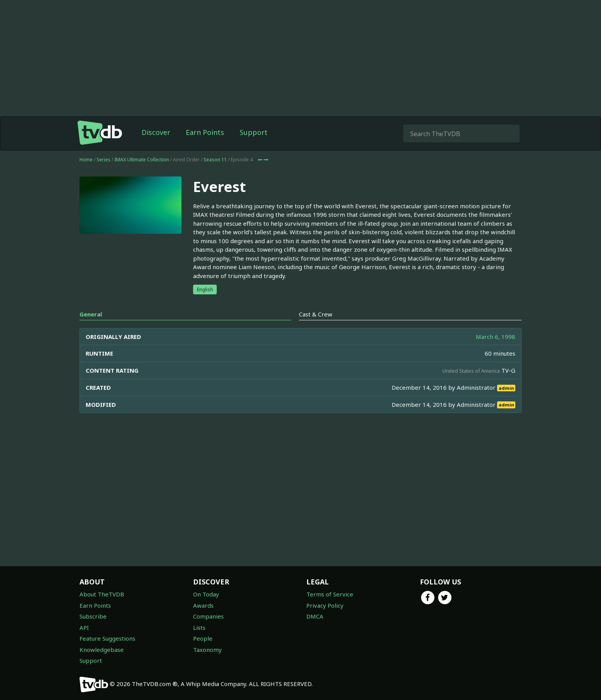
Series (104, 160)
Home (86, 160)
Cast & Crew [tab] (316, 314)
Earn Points (205, 132)
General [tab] (91, 314)
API (84, 627)
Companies (208, 616)
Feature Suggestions (107, 638)
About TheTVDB (102, 594)
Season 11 (215, 160)
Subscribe (93, 616)
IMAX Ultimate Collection (142, 160)
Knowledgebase (102, 650)
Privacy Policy (325, 605)
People (203, 638)
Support (254, 132)
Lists (199, 627)
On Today (206, 594)
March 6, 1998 (496, 337)
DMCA (315, 616)
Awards (203, 605)
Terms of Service (330, 594)
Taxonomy (207, 650)
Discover (156, 132)
